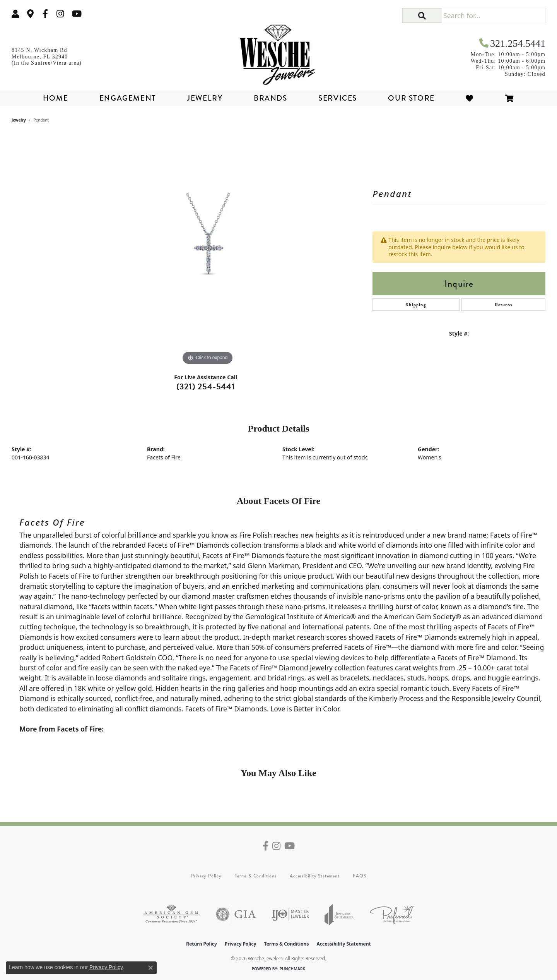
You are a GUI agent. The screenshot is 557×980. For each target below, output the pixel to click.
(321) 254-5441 (206, 386)
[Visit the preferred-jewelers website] (392, 914)
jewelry (19, 120)
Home (56, 98)
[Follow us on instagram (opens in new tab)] (60, 14)
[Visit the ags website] (171, 914)
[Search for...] (493, 15)
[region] (208, 251)
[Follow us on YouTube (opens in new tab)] (77, 14)
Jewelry (205, 98)
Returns (503, 305)
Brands (271, 98)
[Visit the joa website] (339, 914)
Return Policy (202, 944)
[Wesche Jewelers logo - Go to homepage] (278, 52)
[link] (31, 14)
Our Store (411, 98)
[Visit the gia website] (236, 914)
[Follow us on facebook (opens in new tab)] (45, 14)
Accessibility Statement (314, 876)
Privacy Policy (206, 876)
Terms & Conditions (255, 876)
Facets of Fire (164, 457)
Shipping (416, 305)
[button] (15, 14)
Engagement (128, 98)
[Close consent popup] (150, 968)
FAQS (359, 876)
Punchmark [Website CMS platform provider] (293, 969)
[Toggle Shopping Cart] (510, 98)
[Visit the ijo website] (290, 914)
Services (338, 98)
